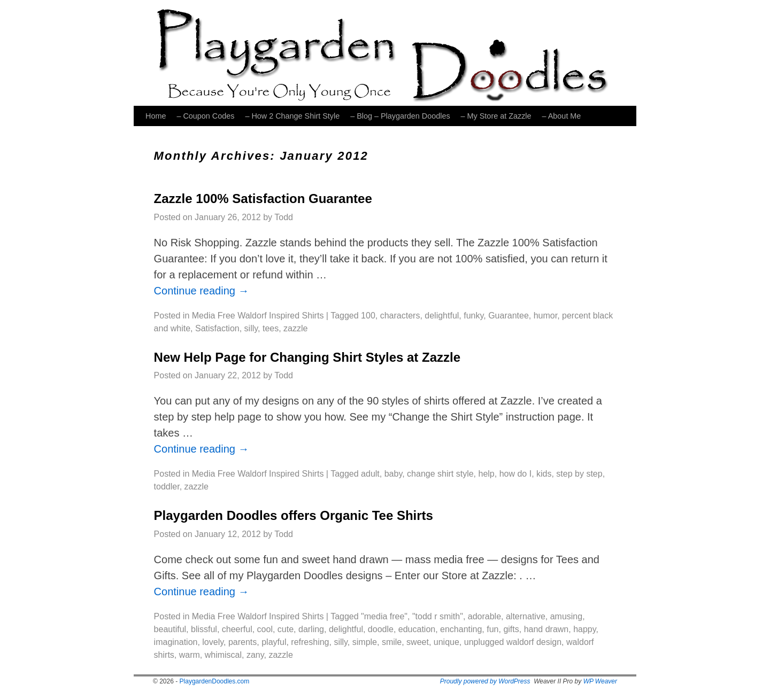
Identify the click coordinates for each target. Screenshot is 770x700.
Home (156, 116)
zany (255, 655)
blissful (204, 629)
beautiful (170, 629)
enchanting (461, 629)
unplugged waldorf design (513, 642)
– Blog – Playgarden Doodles (400, 116)
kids (544, 474)
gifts (511, 629)
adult (370, 474)
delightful (442, 316)
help (487, 474)
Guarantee (509, 316)
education (417, 629)
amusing (566, 616)
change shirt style (440, 474)
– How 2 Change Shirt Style (292, 116)
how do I (515, 474)
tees (271, 328)
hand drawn (546, 629)
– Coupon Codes (205, 116)
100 (368, 316)
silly (251, 328)
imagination (176, 642)
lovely (213, 642)
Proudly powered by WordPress (485, 681)
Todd (284, 217)
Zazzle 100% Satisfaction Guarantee (263, 199)
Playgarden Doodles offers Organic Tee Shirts (294, 515)
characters (400, 316)
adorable (484, 616)
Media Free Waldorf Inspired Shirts (258, 316)
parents (242, 642)
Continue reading (202, 291)
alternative (526, 616)
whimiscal (223, 655)
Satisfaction (217, 328)
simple (365, 642)
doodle (381, 629)
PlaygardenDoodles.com (215, 681)
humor (545, 316)
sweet (418, 642)
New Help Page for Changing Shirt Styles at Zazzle (307, 357)
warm (190, 655)
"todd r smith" (438, 616)
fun (492, 629)
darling (311, 629)
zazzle (295, 328)
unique (446, 642)
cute (286, 629)
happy (584, 629)
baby (394, 474)
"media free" (384, 616)
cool (265, 629)
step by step (579, 474)
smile (392, 642)
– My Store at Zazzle (496, 116)
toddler (167, 487)
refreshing (310, 642)
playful (274, 642)
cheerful (237, 629)
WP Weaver (600, 681)
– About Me (562, 116)
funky (473, 316)
